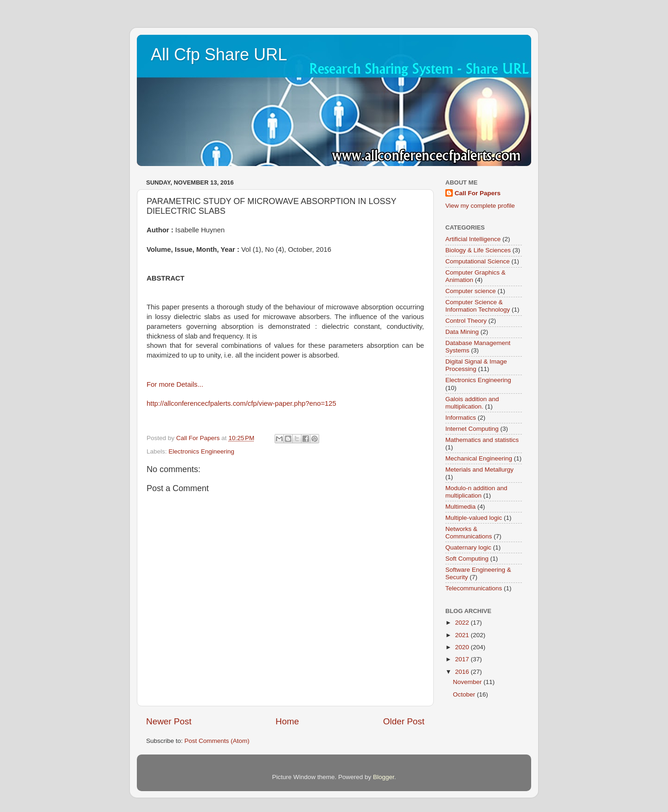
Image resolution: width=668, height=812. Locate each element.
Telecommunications (474, 588)
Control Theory (466, 321)
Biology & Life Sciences (478, 250)
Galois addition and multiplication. (472, 403)
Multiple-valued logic (474, 518)
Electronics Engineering (201, 451)
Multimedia (460, 507)
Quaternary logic (468, 547)
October (465, 694)
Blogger (384, 777)
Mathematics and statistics (482, 440)
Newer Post (169, 721)
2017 (463, 659)
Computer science (471, 291)
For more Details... (175, 384)
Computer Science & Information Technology (478, 306)
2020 (463, 647)
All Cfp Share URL (219, 54)
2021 (463, 635)
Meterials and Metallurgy (479, 470)
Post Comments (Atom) (217, 741)
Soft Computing (467, 559)
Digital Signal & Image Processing (476, 365)
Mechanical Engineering (479, 458)
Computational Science (478, 261)
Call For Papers (478, 193)
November (468, 682)
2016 (463, 672)
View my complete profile (480, 206)
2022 (463, 623)
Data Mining (462, 332)
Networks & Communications (469, 533)
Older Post (404, 721)
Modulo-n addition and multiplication (476, 492)
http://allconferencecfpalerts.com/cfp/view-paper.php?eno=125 (241, 403)
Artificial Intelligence (473, 239)
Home (287, 721)
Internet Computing (472, 429)
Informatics (461, 418)
